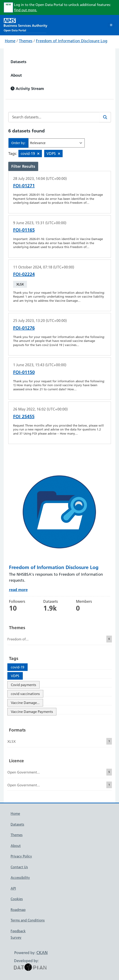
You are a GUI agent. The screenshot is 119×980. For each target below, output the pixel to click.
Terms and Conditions (28, 920)
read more (18, 590)
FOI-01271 (24, 186)
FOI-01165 (24, 230)
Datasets (19, 62)
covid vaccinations (25, 694)
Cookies (17, 899)
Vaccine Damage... (25, 703)
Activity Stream (27, 88)
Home (10, 41)
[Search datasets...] (54, 117)
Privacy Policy (21, 856)
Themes (26, 41)
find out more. (26, 10)
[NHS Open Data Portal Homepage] (26, 25)
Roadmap (18, 910)
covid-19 (17, 667)
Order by (18, 143)
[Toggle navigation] (111, 25)
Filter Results (23, 166)
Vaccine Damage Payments (32, 712)
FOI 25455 (24, 416)
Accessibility (20, 878)
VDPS (15, 676)
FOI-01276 (24, 328)
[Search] (105, 117)
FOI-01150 (24, 372)
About (16, 75)
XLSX (20, 284)
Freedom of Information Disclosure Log (72, 41)
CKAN (42, 953)
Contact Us (19, 867)
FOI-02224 (24, 274)
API (13, 888)
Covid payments (23, 685)
